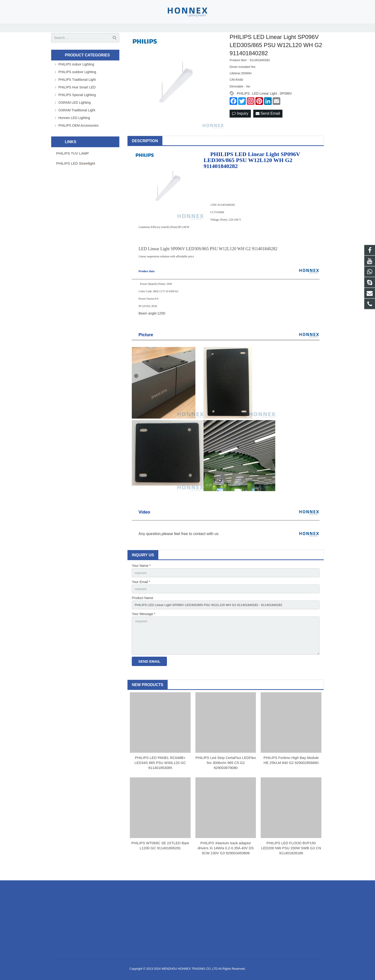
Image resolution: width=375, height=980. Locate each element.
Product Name (142, 607)
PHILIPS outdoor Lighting (77, 80)
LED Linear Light (265, 102)
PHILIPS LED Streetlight (76, 171)
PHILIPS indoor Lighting (76, 72)
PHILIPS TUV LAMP (72, 161)
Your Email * (141, 590)
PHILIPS (243, 102)
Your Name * (141, 574)
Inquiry (240, 122)
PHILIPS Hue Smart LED (77, 95)
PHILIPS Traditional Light (77, 88)
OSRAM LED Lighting (74, 111)
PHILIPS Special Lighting (77, 103)
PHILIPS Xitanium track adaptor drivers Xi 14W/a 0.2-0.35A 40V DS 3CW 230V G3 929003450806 (226, 860)
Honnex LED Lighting (74, 126)
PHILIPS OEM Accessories (78, 134)
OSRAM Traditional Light (77, 118)
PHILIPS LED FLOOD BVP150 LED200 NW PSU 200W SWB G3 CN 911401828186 (291, 860)
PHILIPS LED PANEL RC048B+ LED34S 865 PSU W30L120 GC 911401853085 (160, 774)
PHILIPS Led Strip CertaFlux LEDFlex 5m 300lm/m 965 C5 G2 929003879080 (226, 774)
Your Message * (143, 624)
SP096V (286, 102)
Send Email (268, 122)
